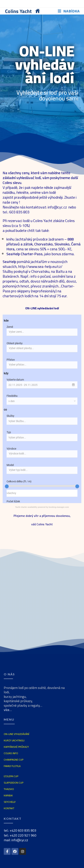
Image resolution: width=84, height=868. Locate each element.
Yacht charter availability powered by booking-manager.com (42, 507)
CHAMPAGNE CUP (14, 760)
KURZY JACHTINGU (14, 740)
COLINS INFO (11, 753)
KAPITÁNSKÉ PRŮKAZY (16, 747)
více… (8, 710)
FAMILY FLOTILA (12, 766)
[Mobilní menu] (69, 11)
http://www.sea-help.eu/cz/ (40, 266)
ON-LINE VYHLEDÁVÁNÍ (16, 734)
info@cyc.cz (58, 207)
